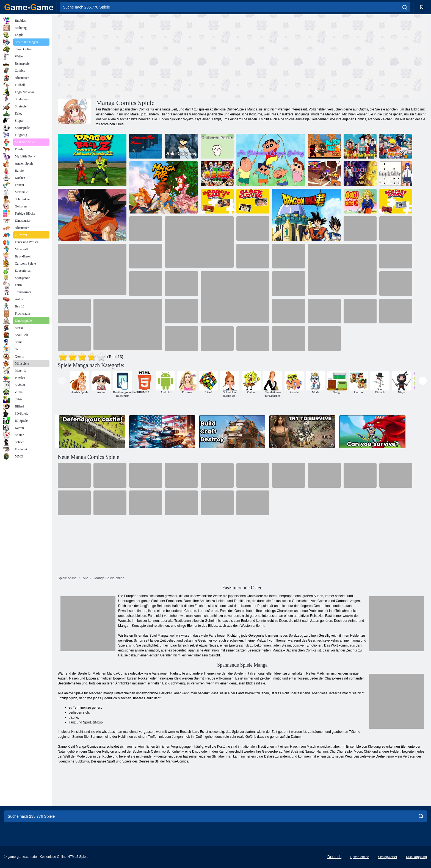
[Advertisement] (150, 56)
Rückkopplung (416, 857)
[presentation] (62, 381)
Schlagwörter (388, 857)
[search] (405, 7)
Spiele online (360, 857)
